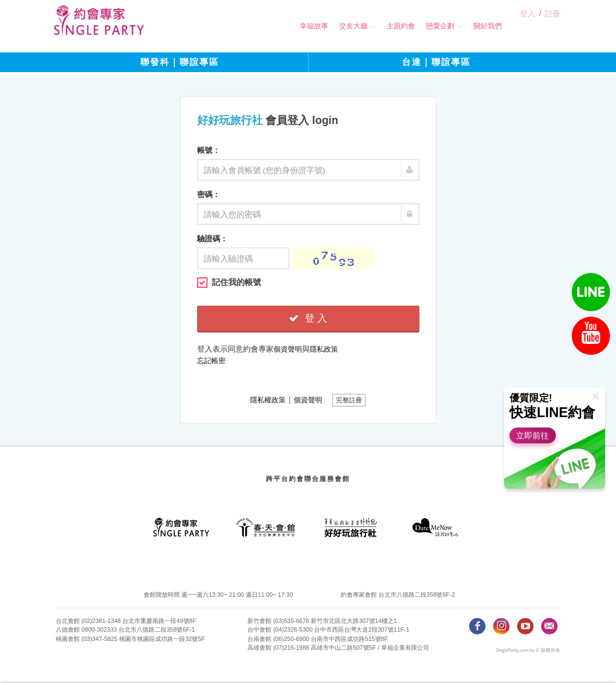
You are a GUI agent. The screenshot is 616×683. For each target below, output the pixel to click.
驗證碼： (212, 240)
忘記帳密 (211, 362)
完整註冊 (349, 402)
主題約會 (381, 26)
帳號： (209, 152)
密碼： (209, 196)
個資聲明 (288, 351)
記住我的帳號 (229, 284)
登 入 (308, 320)
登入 (528, 27)
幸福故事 (294, 26)
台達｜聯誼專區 (436, 65)
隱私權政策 (268, 402)
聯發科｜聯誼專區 (180, 65)
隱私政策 (324, 351)
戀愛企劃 (420, 26)
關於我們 (468, 26)
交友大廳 (334, 26)
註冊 (553, 27)
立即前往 (536, 435)
